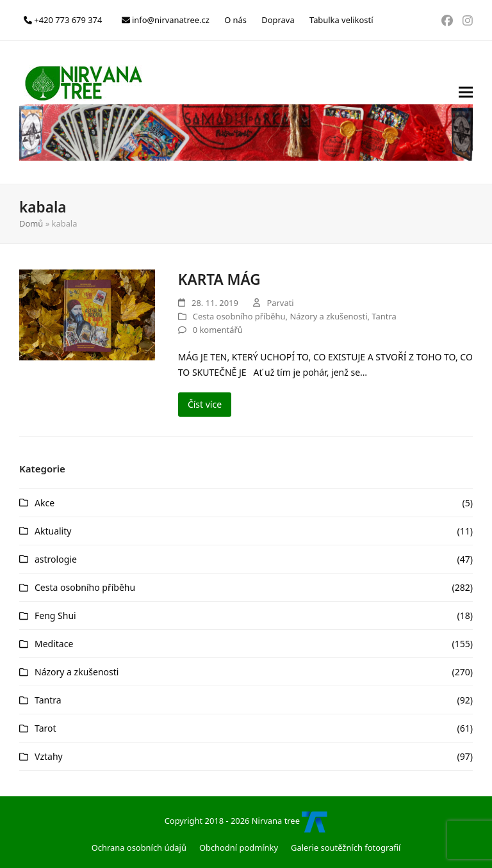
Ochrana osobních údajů (139, 848)
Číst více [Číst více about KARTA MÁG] (205, 404)
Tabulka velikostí (341, 20)
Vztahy (49, 756)
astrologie (56, 559)
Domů (31, 223)
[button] (466, 112)
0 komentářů (218, 330)
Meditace (54, 644)
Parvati (280, 303)
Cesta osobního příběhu (239, 316)
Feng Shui (55, 615)
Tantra (384, 316)
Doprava (278, 20)
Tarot (45, 728)
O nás (235, 20)
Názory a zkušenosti (328, 316)
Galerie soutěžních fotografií (346, 848)
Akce (45, 503)
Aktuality (53, 531)
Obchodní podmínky (239, 848)
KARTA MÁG (219, 279)
